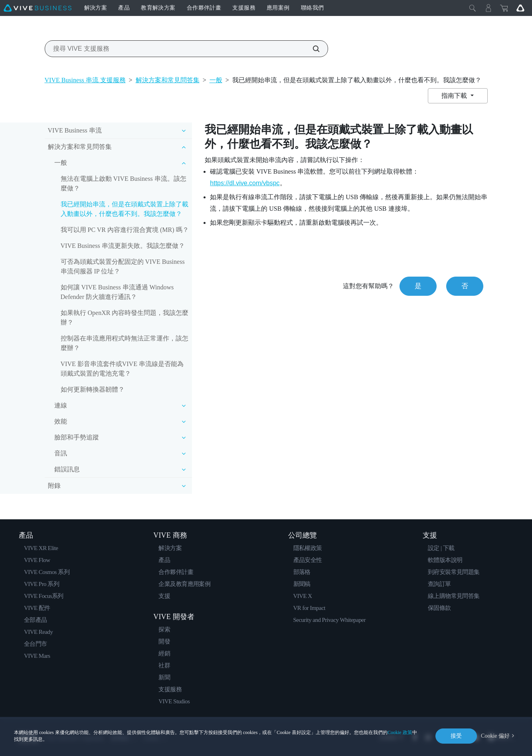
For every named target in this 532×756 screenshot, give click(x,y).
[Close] (473, 8)
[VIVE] (38, 8)
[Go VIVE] (520, 8)
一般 (216, 80)
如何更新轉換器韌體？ (93, 389)
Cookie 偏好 (495, 736)
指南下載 (455, 96)
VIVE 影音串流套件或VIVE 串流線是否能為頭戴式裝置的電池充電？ (122, 369)
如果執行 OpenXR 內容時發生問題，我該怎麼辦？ (125, 318)
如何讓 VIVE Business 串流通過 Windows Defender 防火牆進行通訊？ (117, 292)
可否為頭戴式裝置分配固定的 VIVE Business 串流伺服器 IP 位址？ (123, 266)
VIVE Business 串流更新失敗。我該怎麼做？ (123, 246)
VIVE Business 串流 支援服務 (85, 80)
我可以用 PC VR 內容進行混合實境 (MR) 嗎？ (125, 230)
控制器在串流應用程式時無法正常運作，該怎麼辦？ (125, 343)
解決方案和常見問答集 (168, 80)
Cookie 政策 (400, 732)
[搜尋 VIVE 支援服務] (312, 49)
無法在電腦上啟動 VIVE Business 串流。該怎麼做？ (124, 183)
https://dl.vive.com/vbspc (245, 183)
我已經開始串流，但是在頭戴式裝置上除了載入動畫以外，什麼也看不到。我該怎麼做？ (125, 209)
